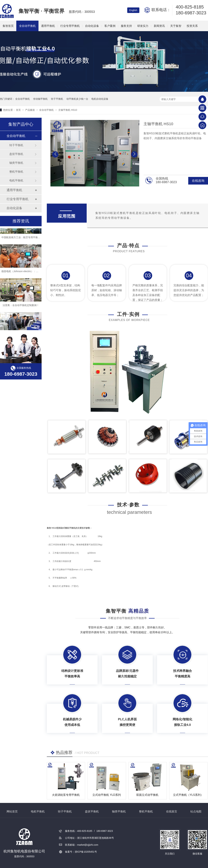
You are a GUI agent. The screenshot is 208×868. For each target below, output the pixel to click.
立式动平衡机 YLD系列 (107, 795)
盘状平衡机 (16, 154)
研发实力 (143, 26)
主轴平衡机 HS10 (68, 110)
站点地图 (196, 811)
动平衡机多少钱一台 (77, 99)
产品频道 (30, 110)
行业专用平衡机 (70, 26)
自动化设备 (92, 26)
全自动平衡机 (27, 26)
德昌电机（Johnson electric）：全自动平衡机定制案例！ (32, 272)
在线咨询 (198, 181)
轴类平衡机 (16, 163)
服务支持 (126, 26)
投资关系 (192, 26)
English (133, 10)
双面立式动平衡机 (147, 795)
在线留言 (172, 811)
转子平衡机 (57, 99)
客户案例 (110, 26)
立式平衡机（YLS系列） (188, 795)
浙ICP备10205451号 (86, 852)
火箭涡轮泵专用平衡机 (66, 795)
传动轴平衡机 (40, 99)
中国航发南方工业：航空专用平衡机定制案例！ (27, 238)
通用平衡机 (48, 26)
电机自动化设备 (100, 99)
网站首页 (12, 811)
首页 (19, 110)
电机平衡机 (16, 180)
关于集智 (176, 26)
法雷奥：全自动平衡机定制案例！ (21, 306)
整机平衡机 (16, 172)
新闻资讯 (159, 26)
